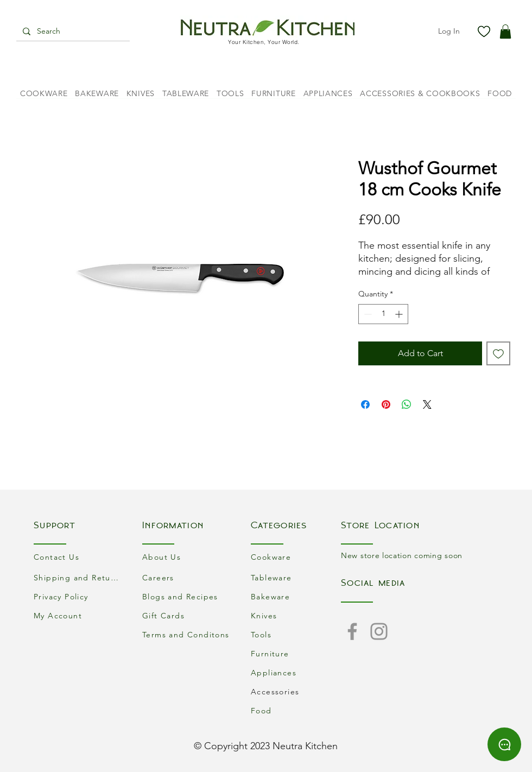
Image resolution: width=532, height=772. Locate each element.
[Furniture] (296, 653)
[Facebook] (352, 631)
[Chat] (504, 744)
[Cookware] (296, 557)
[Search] (72, 31)
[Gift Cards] (187, 615)
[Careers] (187, 577)
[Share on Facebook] (365, 404)
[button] (505, 31)
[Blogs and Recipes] (187, 596)
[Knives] (296, 615)
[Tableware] (296, 577)
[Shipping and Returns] (79, 577)
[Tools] (296, 634)
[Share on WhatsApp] (407, 404)
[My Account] (79, 615)
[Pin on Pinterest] (386, 404)
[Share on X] (427, 404)
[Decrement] (367, 314)
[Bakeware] (296, 596)
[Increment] (400, 314)
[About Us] (187, 557)
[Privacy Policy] (79, 596)
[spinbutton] (383, 314)
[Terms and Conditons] (187, 634)
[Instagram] (379, 631)
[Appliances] (296, 672)
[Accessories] (296, 691)
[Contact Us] (79, 557)
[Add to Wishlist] (498, 353)
